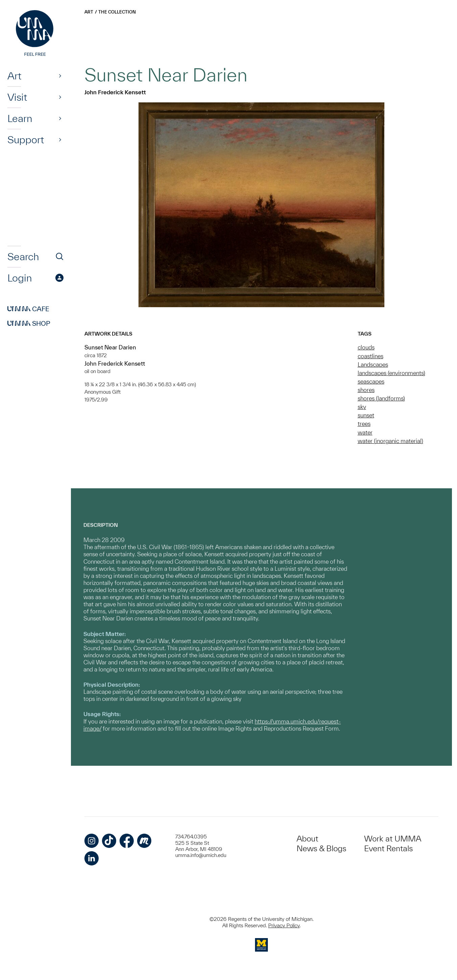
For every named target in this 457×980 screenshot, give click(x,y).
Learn (20, 118)
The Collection (117, 12)
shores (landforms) (381, 398)
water (365, 432)
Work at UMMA (393, 839)
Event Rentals (388, 848)
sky (362, 407)
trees (364, 424)
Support (26, 140)
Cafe (28, 309)
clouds (366, 347)
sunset (366, 415)
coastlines (371, 356)
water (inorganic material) (390, 441)
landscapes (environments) (391, 373)
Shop (29, 323)
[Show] (60, 76)
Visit (17, 97)
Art (14, 76)
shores (366, 390)
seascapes (371, 381)
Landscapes (373, 364)
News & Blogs (321, 848)
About (307, 839)
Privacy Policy (284, 925)
